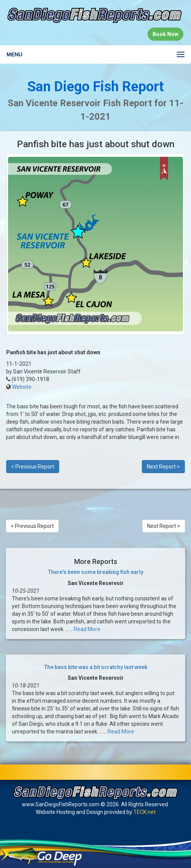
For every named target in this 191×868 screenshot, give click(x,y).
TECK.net (144, 812)
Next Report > (163, 467)
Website (22, 387)
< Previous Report (33, 467)
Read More (87, 629)
